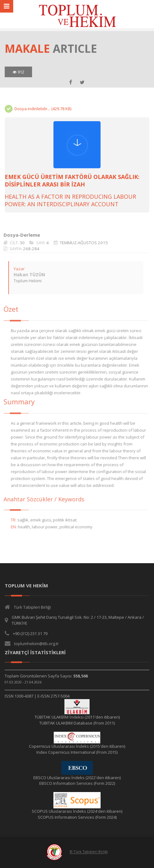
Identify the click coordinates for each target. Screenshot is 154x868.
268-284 (28, 249)
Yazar (16, 269)
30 (19, 243)
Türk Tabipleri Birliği (32, 607)
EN (10, 527)
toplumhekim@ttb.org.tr (36, 644)
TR (10, 520)
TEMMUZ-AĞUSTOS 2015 (81, 243)
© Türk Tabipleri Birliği (89, 852)
